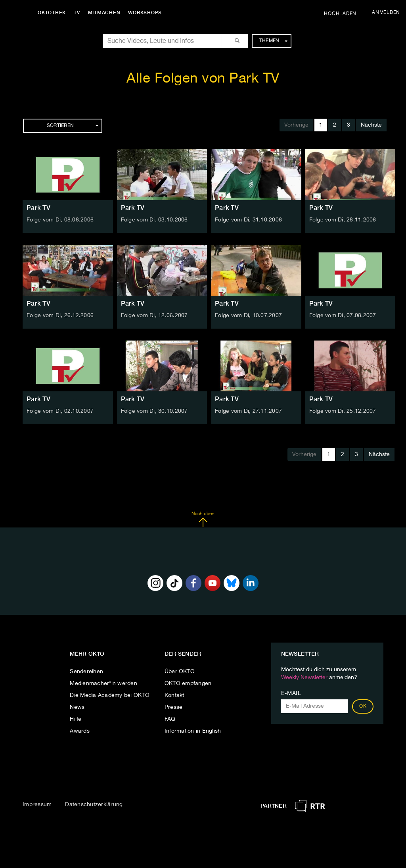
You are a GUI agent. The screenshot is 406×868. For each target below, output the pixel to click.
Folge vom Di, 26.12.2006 (60, 316)
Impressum (37, 804)
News (77, 707)
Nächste (371, 125)
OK (363, 706)
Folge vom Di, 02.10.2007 (60, 411)
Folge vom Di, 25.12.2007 (343, 411)
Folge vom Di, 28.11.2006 (343, 220)
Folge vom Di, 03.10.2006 (154, 220)
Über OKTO (180, 672)
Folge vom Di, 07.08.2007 (343, 316)
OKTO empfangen (188, 683)
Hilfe (76, 719)
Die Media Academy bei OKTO (110, 695)
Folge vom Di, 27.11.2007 (248, 411)
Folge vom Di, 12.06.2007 (154, 316)
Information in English (193, 731)
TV (77, 13)
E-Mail (291, 693)
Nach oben (203, 520)
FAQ (170, 719)
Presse (174, 707)
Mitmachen (104, 13)
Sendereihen (86, 672)
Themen (273, 41)
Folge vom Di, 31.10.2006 (248, 220)
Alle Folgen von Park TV (203, 79)
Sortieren (73, 126)
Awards (80, 731)
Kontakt (174, 695)
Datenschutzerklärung (94, 804)
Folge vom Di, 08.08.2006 (60, 220)
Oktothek (52, 13)
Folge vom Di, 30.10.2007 (154, 411)
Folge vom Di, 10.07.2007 (248, 316)
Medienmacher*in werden (103, 683)
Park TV (38, 208)
